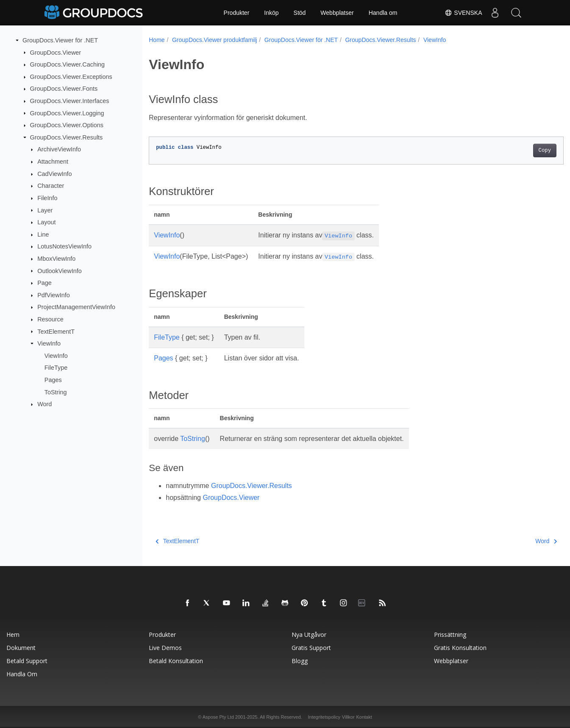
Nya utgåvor (309, 635)
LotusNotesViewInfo (64, 246)
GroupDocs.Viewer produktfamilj (215, 40)
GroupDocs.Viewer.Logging (67, 113)
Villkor (348, 717)
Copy (516, 151)
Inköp (271, 13)
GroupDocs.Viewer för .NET (60, 40)
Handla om (383, 13)
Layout (46, 222)
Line (43, 234)
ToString (56, 392)
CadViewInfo (54, 174)
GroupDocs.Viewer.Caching (68, 64)
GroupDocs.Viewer (56, 52)
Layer (45, 210)
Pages (53, 380)
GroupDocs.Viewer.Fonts (64, 89)
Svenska (463, 13)
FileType (56, 368)
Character (51, 186)
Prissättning (450, 635)
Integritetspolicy (324, 717)
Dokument (21, 648)
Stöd (300, 13)
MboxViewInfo (56, 259)
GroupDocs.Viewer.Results (67, 137)
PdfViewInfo (54, 295)
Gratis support (311, 648)
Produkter (237, 13)
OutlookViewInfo (60, 271)
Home (157, 40)
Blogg (300, 661)
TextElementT (56, 331)
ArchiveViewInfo (59, 149)
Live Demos (165, 648)
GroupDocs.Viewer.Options (67, 125)
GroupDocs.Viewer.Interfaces (70, 101)
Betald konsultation (176, 661)
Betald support (27, 661)
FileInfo (47, 198)
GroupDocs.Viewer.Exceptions (71, 77)
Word (44, 404)
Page (44, 283)
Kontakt (364, 717)
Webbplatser (337, 13)
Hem (13, 635)
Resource (50, 319)
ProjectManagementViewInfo (76, 307)
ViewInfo (49, 343)
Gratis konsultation (460, 648)
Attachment (53, 162)
